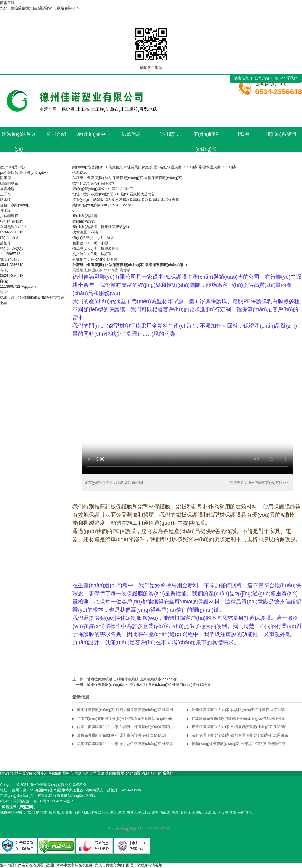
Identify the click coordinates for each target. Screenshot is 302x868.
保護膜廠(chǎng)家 (128, 265)
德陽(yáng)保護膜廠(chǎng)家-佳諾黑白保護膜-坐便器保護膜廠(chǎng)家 (239, 745)
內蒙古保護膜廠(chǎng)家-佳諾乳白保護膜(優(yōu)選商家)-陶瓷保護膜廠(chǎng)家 (124, 728)
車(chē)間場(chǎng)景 (206, 137)
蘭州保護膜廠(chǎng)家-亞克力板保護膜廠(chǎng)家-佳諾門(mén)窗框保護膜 (149, 685)
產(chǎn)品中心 (93, 134)
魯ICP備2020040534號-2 (53, 801)
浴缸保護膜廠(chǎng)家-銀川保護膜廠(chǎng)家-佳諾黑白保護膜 (240, 736)
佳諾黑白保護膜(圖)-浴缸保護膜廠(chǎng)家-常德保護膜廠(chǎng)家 (182, 167)
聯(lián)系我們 (286, 78)
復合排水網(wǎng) (15, 205)
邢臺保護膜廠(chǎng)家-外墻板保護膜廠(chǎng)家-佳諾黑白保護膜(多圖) (240, 728)
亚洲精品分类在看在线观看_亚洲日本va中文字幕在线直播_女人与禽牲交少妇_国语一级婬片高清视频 (81, 865)
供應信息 (241, 78)
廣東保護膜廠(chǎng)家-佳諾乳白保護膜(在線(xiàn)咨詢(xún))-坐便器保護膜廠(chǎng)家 (122, 736)
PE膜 (243, 134)
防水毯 (5, 200)
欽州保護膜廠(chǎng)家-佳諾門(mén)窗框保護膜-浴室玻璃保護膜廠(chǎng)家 (238, 711)
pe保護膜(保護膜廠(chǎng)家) (24, 173)
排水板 (5, 211)
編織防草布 (9, 183)
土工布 (5, 194)
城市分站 (7, 813)
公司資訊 (169, 134)
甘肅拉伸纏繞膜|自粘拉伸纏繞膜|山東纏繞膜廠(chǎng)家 (132, 679)
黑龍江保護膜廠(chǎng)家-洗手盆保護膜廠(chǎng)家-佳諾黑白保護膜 (125, 745)
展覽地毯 (7, 189)
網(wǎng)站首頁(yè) (19, 137)
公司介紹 (262, 78)
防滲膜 (5, 178)
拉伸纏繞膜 (9, 216)
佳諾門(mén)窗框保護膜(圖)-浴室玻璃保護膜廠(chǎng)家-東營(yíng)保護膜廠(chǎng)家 (125, 719)
